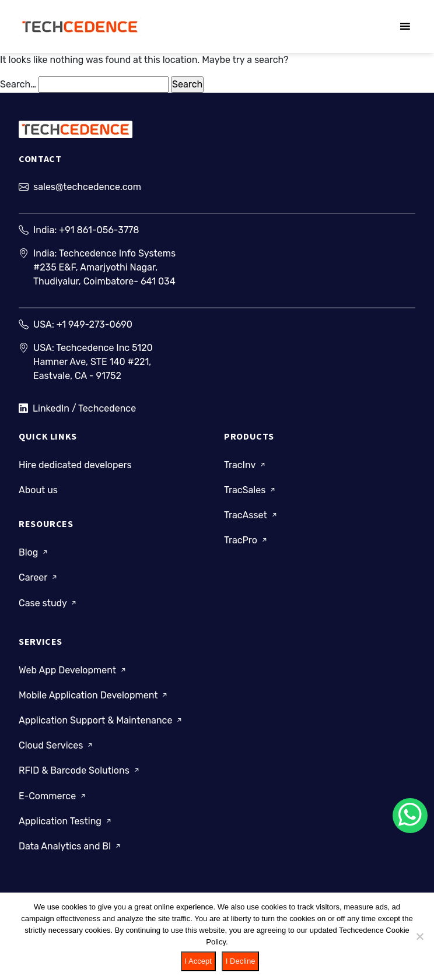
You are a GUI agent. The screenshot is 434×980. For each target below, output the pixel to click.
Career (39, 577)
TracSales (251, 490)
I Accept (198, 961)
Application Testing (66, 821)
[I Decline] (419, 936)
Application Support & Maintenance (101, 720)
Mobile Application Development (94, 695)
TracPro (246, 540)
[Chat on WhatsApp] (410, 816)
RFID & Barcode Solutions (80, 770)
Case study (48, 603)
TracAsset (251, 515)
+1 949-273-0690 (94, 324)
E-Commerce (53, 795)
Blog (34, 552)
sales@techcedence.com (87, 187)
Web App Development (73, 670)
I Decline (241, 961)
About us (38, 490)
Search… (18, 84)
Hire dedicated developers (75, 465)
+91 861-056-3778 (99, 230)
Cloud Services (57, 745)
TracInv (246, 465)
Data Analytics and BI (71, 846)
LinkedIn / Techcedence (77, 409)
